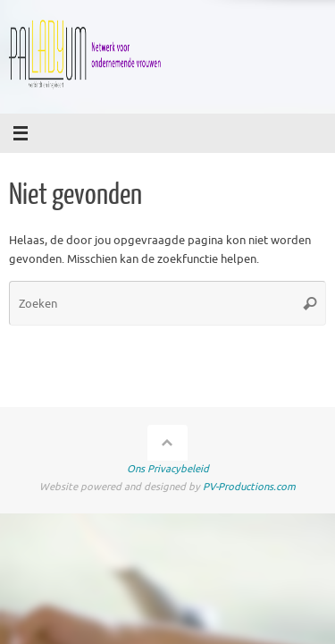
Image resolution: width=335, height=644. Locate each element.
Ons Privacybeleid (168, 469)
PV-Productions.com (249, 487)
